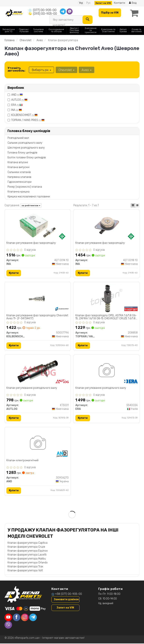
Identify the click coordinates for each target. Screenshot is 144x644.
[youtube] (8, 618)
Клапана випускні (18, 167)
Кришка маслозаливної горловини (29, 196)
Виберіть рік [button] (41, 70)
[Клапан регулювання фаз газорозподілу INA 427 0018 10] (106, 226)
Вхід (133, 3)
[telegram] (33, 618)
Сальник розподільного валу (25, 143)
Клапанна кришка (18, 191)
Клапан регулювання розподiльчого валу (32, 388)
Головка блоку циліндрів (22, 152)
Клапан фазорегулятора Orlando (28, 563)
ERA (17, 105)
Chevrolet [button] (66, 70)
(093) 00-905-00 (45, 13)
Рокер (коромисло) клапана (25, 187)
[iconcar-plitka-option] (133, 205)
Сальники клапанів (19, 172)
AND (17, 95)
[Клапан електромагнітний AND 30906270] (38, 444)
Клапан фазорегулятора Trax (25, 567)
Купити (14, 273)
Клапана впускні (18, 162)
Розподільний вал (18, 138)
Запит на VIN (103, 3)
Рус (88, 3)
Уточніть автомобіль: (16, 69)
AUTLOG (19, 100)
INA (16, 110)
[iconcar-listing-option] (137, 205)
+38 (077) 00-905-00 (69, 595)
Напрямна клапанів (19, 177)
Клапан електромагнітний (23, 461)
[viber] (8, 625)
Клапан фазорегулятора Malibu (27, 559)
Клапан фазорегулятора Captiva (27, 544)
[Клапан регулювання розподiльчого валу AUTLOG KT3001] (37, 371)
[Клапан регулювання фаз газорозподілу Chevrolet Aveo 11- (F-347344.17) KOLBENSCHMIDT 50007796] (37, 299)
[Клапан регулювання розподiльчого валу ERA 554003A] (106, 371)
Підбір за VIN (110, 13)
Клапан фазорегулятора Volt (25, 571)
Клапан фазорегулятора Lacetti (27, 555)
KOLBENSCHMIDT (24, 115)
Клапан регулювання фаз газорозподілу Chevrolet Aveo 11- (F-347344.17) (37, 317)
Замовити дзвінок (66, 600)
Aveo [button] (86, 70)
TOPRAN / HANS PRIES (28, 120)
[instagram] (25, 618)
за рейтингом (31, 205)
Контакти (119, 3)
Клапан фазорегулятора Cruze (26, 548)
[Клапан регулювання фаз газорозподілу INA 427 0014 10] (37, 226)
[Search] (87, 20)
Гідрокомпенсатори (19, 182)
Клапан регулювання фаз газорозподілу (31, 243)
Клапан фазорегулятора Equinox (28, 552)
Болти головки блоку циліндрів (27, 157)
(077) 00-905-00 (45, 10)
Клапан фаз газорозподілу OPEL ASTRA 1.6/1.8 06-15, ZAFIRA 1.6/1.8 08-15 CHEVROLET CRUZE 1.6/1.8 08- (106, 317)
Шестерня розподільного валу (26, 148)
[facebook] (16, 618)
